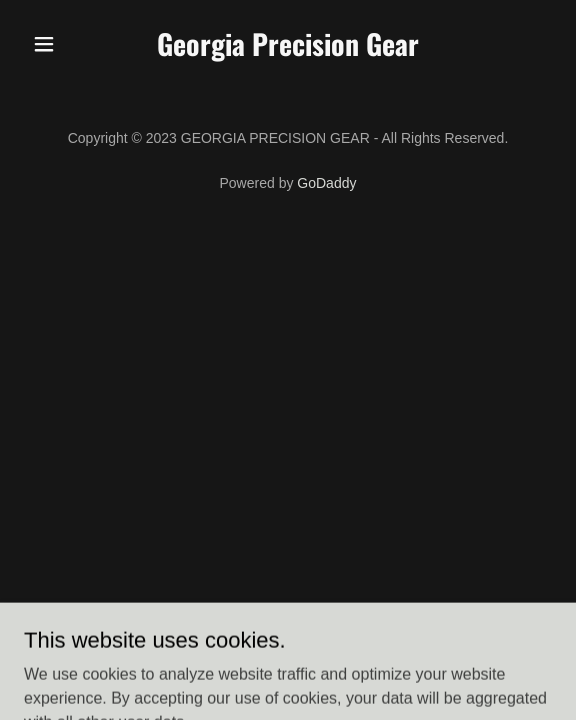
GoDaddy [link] (326, 183)
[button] (63, 44)
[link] (288, 50)
